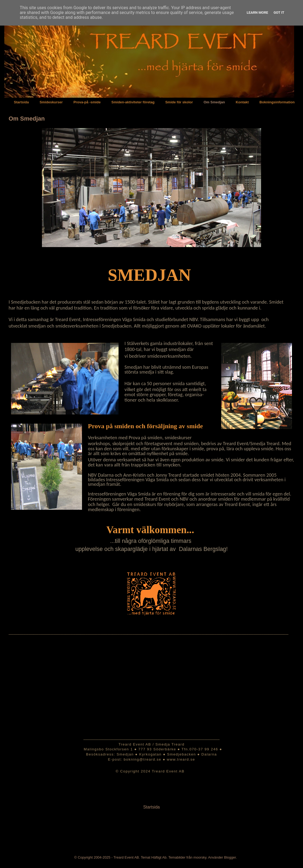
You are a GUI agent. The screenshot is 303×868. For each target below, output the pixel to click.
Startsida (22, 102)
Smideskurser (51, 102)
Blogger (230, 857)
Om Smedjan (214, 102)
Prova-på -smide (87, 102)
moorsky (200, 857)
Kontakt (242, 102)
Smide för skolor (179, 102)
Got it (279, 13)
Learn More (258, 13)
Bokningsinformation (277, 102)
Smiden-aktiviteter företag (133, 102)
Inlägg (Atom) (165, 825)
